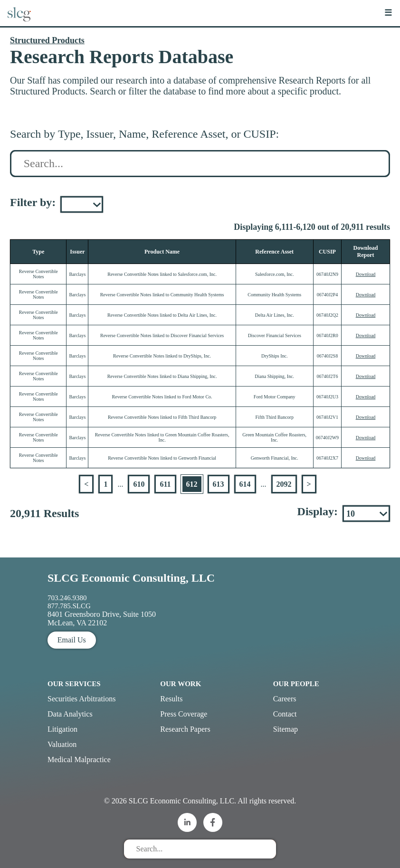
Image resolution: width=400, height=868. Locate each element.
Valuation (62, 744)
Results (171, 699)
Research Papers (185, 729)
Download (366, 274)
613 (219, 484)
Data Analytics (70, 714)
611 (165, 484)
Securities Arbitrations (82, 699)
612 (192, 484)
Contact (285, 714)
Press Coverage (184, 714)
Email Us (72, 640)
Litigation (62, 729)
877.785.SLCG (69, 606)
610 (139, 484)
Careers (285, 699)
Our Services (74, 684)
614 (245, 484)
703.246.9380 (67, 598)
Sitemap (286, 729)
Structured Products (47, 40)
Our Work (181, 684)
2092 (284, 484)
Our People (296, 684)
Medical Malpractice (79, 759)
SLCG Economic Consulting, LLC (131, 578)
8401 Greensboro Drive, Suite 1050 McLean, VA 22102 (102, 618)
